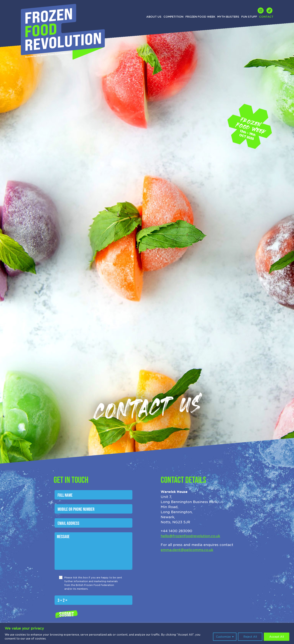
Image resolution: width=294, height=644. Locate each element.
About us (154, 17)
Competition (173, 17)
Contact (266, 17)
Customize (223, 637)
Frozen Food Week (200, 17)
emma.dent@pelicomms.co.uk (187, 550)
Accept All (277, 637)
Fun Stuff (249, 17)
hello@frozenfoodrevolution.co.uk (190, 536)
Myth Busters (228, 17)
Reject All (250, 637)
